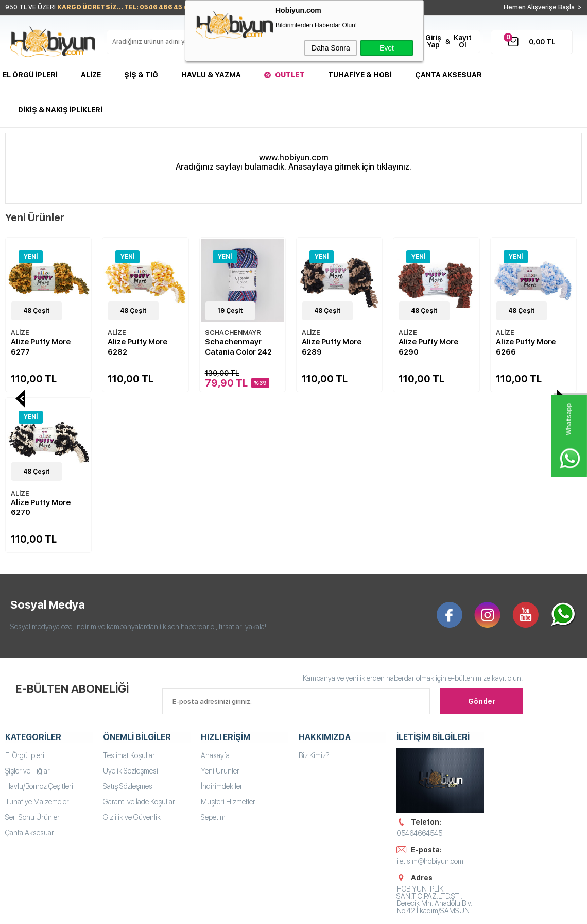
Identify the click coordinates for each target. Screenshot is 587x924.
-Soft (237, 911)
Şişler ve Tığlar (28, 609)
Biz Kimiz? (314, 594)
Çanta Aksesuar (448, 75)
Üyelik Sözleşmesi (131, 609)
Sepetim (213, 656)
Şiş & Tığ (141, 75)
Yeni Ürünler (220, 609)
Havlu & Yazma (211, 75)
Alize (91, 75)
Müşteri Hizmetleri (229, 640)
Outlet (290, 75)
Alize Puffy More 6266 (428, 347)
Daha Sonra (331, 48)
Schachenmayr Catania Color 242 (141, 347)
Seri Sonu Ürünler (32, 656)
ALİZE (20, 333)
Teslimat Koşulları (130, 594)
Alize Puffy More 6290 (332, 347)
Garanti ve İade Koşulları (140, 640)
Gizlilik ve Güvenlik (132, 656)
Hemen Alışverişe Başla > (543, 7)
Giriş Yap (433, 41)
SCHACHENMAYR (136, 333)
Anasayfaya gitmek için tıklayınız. (350, 167)
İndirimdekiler (222, 625)
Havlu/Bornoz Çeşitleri (39, 625)
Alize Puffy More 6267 (526, 347)
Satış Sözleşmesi (128, 625)
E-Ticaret (263, 911)
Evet (387, 48)
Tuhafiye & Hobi (360, 75)
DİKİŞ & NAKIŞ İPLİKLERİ (60, 110)
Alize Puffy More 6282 (41, 347)
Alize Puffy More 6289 (235, 347)
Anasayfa (215, 594)
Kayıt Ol (463, 41)
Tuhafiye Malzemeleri (38, 640)
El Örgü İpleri (30, 75)
